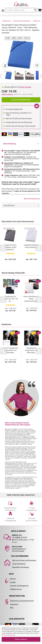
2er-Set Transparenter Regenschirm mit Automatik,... (10, 350)
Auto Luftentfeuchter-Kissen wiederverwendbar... (31, 299)
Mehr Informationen (32, 199)
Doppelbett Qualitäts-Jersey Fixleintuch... (31, 246)
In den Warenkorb (21, 100)
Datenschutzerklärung (8, 635)
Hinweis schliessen (21, 639)
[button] (41, 76)
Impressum (14, 604)
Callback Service (16, 589)
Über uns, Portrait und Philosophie (24, 560)
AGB (12, 608)
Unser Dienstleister (19, 564)
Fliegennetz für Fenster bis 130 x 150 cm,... (10, 299)
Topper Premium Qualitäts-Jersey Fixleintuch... (10, 247)
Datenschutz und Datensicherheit (22, 601)
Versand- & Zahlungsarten (19, 586)
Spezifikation (9, 205)
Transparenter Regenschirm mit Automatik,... (31, 350)
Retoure (13, 579)
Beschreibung (10, 144)
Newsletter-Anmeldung (21, 567)
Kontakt (13, 582)
